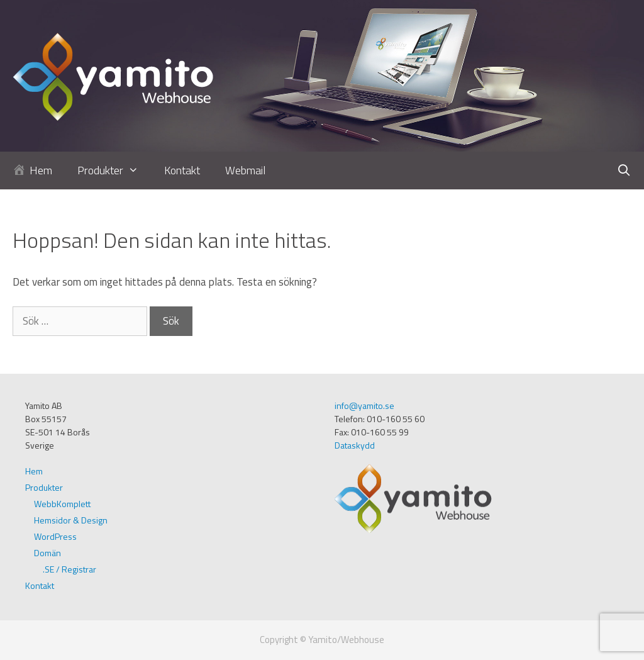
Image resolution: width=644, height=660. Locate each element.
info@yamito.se (364, 406)
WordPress (55, 536)
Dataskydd (355, 445)
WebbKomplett (62, 504)
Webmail (245, 170)
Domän (47, 553)
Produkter (114, 171)
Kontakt (182, 170)
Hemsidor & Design (71, 520)
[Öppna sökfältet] (624, 171)
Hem (34, 471)
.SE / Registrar (69, 569)
